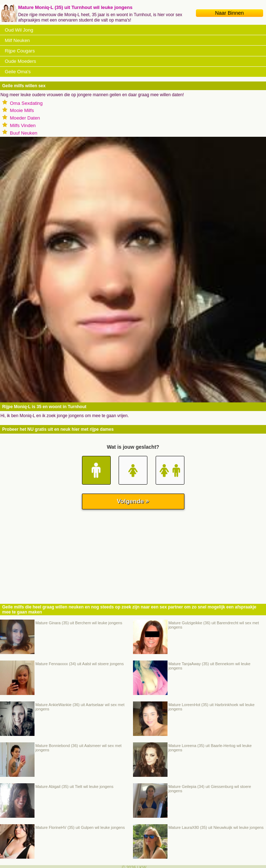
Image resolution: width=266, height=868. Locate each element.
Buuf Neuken (24, 133)
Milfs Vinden (23, 125)
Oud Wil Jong (19, 30)
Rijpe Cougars (20, 51)
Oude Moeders (20, 61)
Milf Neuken (17, 40)
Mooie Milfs (22, 110)
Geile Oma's (18, 72)
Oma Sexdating (26, 103)
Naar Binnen (229, 13)
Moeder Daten (25, 118)
